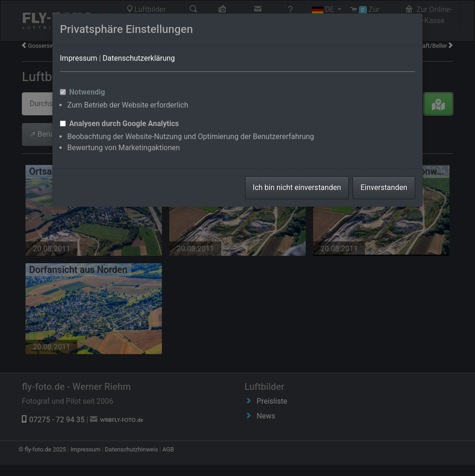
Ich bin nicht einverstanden (297, 187)
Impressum (79, 58)
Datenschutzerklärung (139, 58)
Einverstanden (384, 187)
